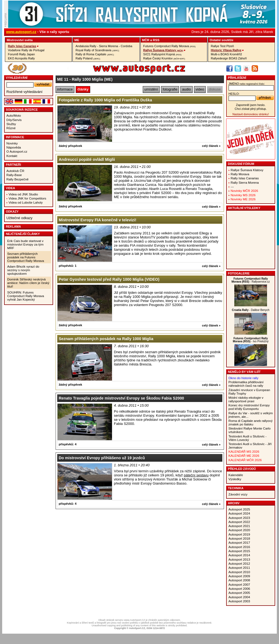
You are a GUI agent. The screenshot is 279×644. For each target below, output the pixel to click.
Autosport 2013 (239, 559)
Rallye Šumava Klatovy (163, 50)
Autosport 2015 (239, 551)
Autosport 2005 (239, 593)
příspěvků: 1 (68, 266)
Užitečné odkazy (19, 218)
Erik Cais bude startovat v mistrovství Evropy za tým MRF (25, 244)
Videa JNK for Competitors (28, 198)
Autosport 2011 (239, 568)
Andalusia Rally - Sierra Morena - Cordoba (104, 46)
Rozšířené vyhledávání (25, 92)
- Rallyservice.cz (251, 280)
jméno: (247, 84)
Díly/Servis (14, 120)
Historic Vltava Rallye (226, 50)
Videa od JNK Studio (23, 194)
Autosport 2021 (239, 526)
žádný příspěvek (71, 146)
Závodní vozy (238, 494)
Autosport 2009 (239, 576)
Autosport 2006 (239, 589)
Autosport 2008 (239, 580)
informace (65, 89)
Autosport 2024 (239, 513)
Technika (236, 488)
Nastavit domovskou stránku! (251, 114)
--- (232, 187)
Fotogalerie (239, 273)
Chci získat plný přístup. (251, 109)
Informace (15, 137)
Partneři (14, 165)
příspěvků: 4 (68, 444)
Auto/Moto (14, 115)
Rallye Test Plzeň (222, 46)
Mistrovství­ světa (20, 40)
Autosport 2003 (239, 601)
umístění (151, 89)
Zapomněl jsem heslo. (251, 105)
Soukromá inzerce (22, 110)
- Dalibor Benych (251, 310)
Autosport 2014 (239, 555)
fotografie (170, 89)
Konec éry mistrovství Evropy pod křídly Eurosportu (249, 407)
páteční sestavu (196, 475)
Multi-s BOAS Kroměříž (226, 54)
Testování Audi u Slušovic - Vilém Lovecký (248, 438)
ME (77, 40)
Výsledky (235, 479)
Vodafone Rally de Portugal (26, 50)
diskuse (215, 89)
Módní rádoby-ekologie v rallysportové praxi (246, 399)
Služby (11, 124)
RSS (156, 40)
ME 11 (63, 79)
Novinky (12, 143)
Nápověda (14, 147)
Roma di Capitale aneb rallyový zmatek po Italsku (251, 422)
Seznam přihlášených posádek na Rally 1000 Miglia (106, 339)
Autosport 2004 (239, 597)
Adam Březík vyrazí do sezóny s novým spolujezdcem (23, 270)
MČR (146, 40)
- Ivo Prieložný (251, 340)
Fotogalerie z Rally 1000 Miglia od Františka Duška (105, 100)
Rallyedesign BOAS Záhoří (229, 58)
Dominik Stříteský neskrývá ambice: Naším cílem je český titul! (28, 283)
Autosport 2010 (239, 572)
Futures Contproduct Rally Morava (169, 46)
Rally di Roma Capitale (95, 54)
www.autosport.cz (21, 32)
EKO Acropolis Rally (21, 58)
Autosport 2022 (239, 522)
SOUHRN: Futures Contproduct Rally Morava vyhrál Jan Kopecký (26, 296)
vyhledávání (17, 78)
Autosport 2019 (239, 534)
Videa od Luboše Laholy (26, 202)
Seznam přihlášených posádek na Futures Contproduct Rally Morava (26, 257)
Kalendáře (236, 475)
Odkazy (12, 211)
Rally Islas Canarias (22, 46)
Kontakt (12, 156)
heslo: (234, 94)
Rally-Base (14, 175)
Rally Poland (88, 58)
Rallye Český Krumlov (164, 58)
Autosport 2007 (239, 584)
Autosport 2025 (239, 509)
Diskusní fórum (241, 164)
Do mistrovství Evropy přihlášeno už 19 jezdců (102, 458)
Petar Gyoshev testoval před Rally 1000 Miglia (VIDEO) (109, 279)
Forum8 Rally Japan (21, 54)
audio (187, 89)
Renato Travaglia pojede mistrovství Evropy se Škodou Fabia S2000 (122, 398)
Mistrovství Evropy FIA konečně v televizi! (98, 220)
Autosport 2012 (239, 563)
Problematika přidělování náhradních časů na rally (246, 384)
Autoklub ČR (16, 171)
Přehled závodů (242, 469)
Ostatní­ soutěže (222, 40)
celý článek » (211, 146)
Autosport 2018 (239, 538)
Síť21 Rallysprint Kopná (163, 54)
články (83, 89)
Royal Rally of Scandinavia (97, 50)
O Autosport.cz (17, 151)
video (200, 89)
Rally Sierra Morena (245, 182)
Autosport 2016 (239, 547)
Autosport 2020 (239, 530)
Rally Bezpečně (18, 179)
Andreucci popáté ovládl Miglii (87, 159)
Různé (11, 128)
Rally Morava (240, 174)
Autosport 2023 (239, 518)
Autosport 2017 (239, 542)
